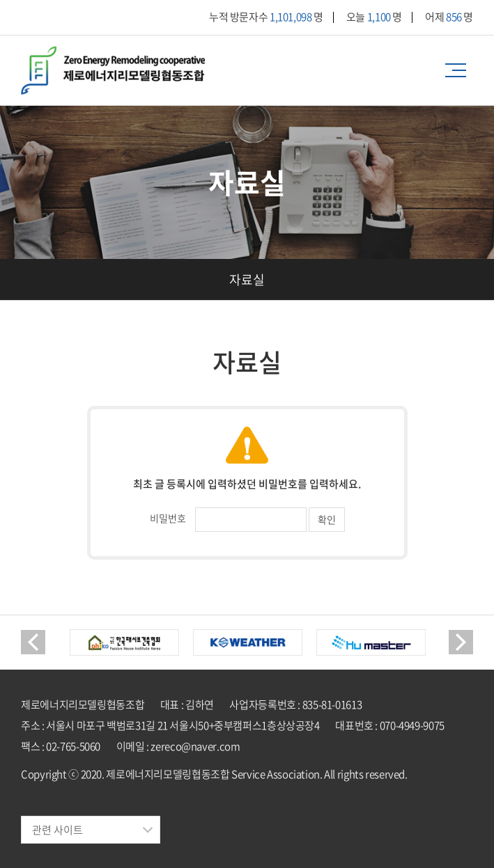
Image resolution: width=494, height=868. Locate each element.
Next (461, 642)
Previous (33, 642)
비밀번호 (168, 518)
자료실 (247, 279)
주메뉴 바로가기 (0, 0)
